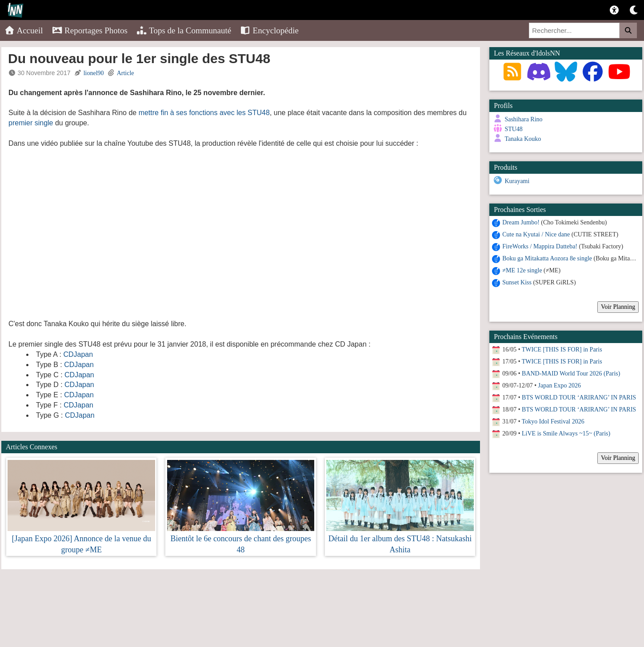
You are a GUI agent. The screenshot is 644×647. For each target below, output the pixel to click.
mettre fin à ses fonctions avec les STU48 (204, 113)
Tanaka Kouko (523, 139)
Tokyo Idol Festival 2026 (553, 421)
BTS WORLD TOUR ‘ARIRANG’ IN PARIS (579, 397)
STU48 (513, 129)
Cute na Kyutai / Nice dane (536, 234)
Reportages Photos (90, 30)
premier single (31, 123)
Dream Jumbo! (521, 222)
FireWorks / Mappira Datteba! (540, 246)
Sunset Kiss (517, 282)
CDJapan (78, 354)
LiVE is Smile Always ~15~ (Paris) (566, 433)
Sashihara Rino (523, 119)
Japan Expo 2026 (560, 385)
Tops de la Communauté (184, 30)
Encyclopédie (269, 30)
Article (126, 73)
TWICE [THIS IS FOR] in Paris (562, 349)
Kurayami (517, 181)
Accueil (24, 30)
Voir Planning (618, 306)
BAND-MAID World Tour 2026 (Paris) (571, 373)
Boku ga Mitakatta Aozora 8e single (547, 258)
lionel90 (94, 73)
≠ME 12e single (522, 270)
